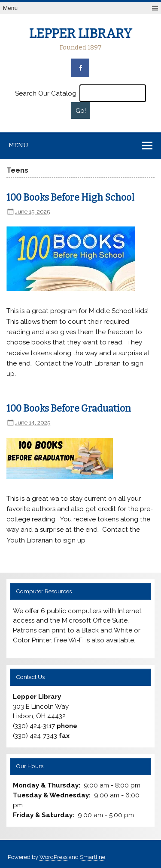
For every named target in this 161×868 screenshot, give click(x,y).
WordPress (53, 857)
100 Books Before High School (70, 198)
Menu (10, 8)
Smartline (93, 857)
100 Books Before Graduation (69, 409)
